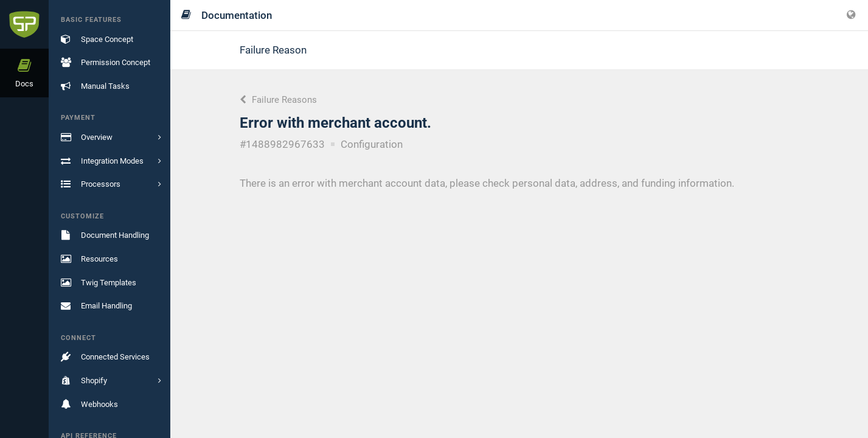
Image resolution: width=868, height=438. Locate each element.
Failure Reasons (278, 100)
